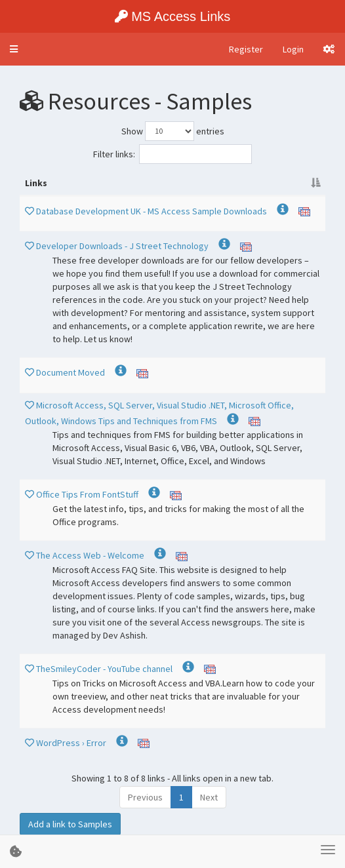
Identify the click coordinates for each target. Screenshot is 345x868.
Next (209, 797)
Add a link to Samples (70, 824)
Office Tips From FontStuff (88, 494)
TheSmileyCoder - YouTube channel (105, 669)
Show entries (173, 131)
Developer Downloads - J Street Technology (123, 246)
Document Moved (71, 372)
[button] (14, 49)
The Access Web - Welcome (91, 555)
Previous (145, 797)
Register (246, 49)
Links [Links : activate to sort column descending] (36, 183)
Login (293, 49)
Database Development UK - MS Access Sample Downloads (152, 211)
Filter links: (172, 154)
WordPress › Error (72, 743)
